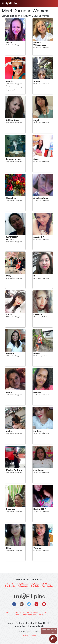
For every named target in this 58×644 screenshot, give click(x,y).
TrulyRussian (11, 586)
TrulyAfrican (46, 584)
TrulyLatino (36, 586)
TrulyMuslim (48, 586)
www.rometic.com (29, 635)
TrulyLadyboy (24, 586)
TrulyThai (11, 584)
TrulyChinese (22, 584)
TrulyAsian (34, 584)
